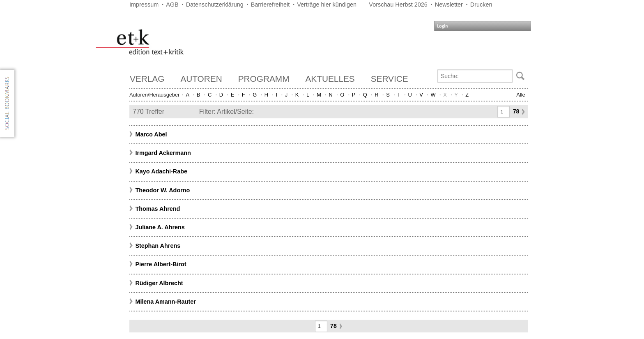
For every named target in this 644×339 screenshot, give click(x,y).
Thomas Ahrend (158, 209)
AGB (172, 5)
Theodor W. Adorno (162, 190)
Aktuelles (330, 79)
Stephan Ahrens (158, 246)
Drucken (481, 5)
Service (390, 79)
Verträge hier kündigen (327, 5)
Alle (521, 95)
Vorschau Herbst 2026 (398, 5)
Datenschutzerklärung (215, 5)
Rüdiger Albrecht (159, 283)
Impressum (144, 5)
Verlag (147, 79)
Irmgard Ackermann (163, 153)
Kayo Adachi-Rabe (161, 171)
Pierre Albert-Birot (161, 264)
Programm (264, 79)
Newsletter (449, 5)
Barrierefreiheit (270, 5)
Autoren (201, 79)
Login (442, 26)
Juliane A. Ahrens (160, 227)
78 (516, 111)
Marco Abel (151, 134)
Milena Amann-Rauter (165, 302)
